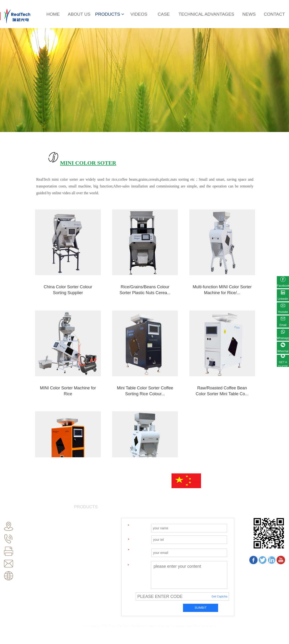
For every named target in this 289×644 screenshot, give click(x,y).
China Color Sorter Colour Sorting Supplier (61, 275)
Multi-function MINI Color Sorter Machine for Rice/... (173, 278)
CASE (164, 14)
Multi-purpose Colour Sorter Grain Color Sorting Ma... (229, 370)
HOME (53, 14)
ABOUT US (79, 14)
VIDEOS (139, 14)
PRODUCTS (110, 14)
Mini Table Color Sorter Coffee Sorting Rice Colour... (61, 370)
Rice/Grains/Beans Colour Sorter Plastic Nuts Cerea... (117, 278)
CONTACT (274, 14)
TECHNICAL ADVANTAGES (206, 14)
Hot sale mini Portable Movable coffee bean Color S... (173, 370)
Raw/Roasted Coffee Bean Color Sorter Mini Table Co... (117, 370)
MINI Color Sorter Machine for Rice (229, 275)
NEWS (249, 14)
